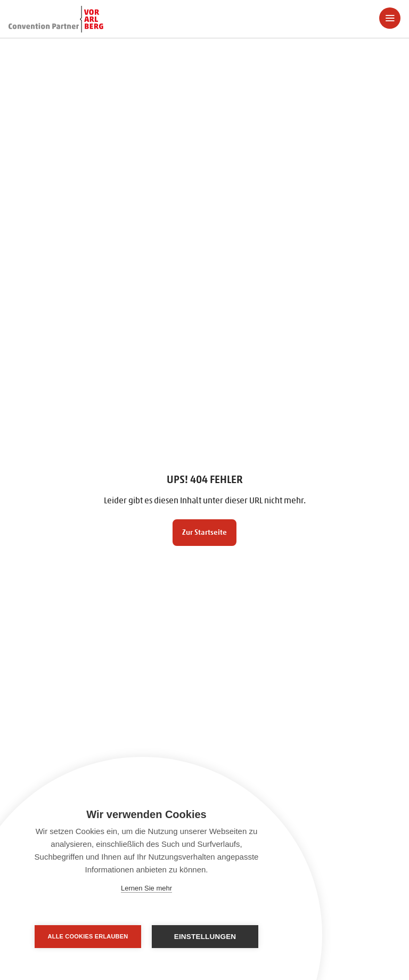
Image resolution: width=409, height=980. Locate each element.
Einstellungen (205, 937)
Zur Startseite (204, 532)
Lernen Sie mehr (146, 888)
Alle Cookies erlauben (88, 936)
